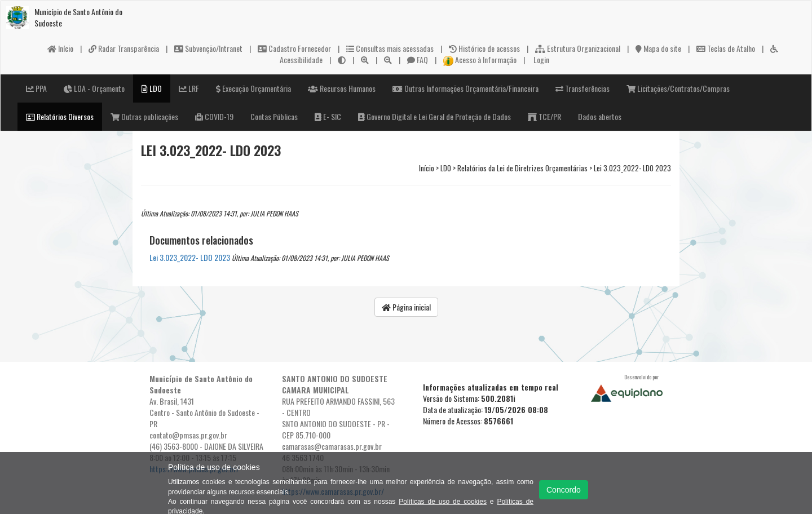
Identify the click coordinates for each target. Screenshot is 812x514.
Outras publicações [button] (144, 116)
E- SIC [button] (328, 116)
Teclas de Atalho (726, 48)
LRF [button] (189, 88)
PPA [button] (36, 88)
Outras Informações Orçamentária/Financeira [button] (465, 88)
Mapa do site (658, 48)
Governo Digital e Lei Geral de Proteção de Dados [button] (434, 116)
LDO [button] (152, 88)
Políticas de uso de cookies (443, 502)
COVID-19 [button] (214, 116)
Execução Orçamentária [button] (253, 88)
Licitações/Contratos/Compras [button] (678, 88)
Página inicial (406, 307)
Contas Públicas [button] (274, 116)
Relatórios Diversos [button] (60, 116)
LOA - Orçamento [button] (94, 88)
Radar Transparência (124, 48)
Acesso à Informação (480, 59)
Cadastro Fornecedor (294, 48)
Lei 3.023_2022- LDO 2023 (190, 257)
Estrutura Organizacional (578, 48)
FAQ (418, 59)
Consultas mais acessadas (390, 48)
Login (540, 59)
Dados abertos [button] (600, 116)
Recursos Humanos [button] (342, 88)
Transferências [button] (582, 88)
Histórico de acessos (484, 48)
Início (60, 48)
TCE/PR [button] (544, 116)
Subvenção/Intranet (208, 48)
